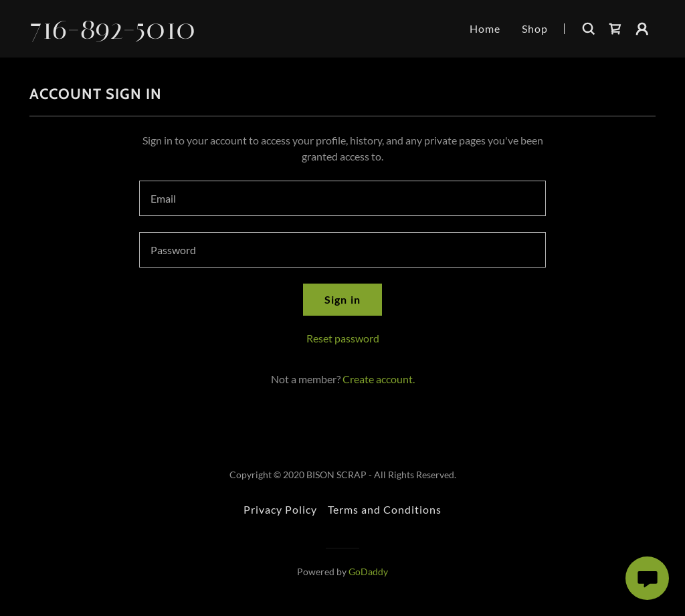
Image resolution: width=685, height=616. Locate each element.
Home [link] (485, 28)
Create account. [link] (379, 379)
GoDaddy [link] (368, 572)
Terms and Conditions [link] (385, 509)
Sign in (342, 299)
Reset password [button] (343, 338)
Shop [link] (535, 28)
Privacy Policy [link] (280, 509)
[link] (122, 34)
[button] (642, 29)
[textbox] (342, 198)
